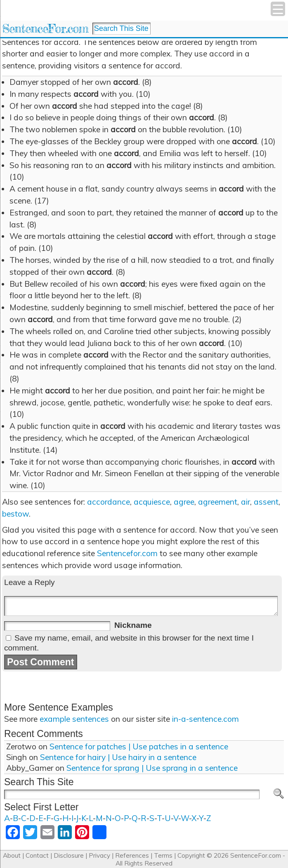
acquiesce (152, 502)
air (246, 502)
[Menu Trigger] (278, 9)
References (132, 855)
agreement (218, 502)
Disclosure (69, 855)
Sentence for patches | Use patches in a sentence (139, 746)
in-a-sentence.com (205, 719)
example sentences (74, 719)
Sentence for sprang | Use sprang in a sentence (152, 768)
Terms (163, 855)
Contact (37, 855)
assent (266, 502)
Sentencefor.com (127, 553)
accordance (109, 502)
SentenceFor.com (45, 29)
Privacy (99, 855)
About (12, 855)
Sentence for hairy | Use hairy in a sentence (118, 757)
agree (184, 502)
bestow (15, 514)
